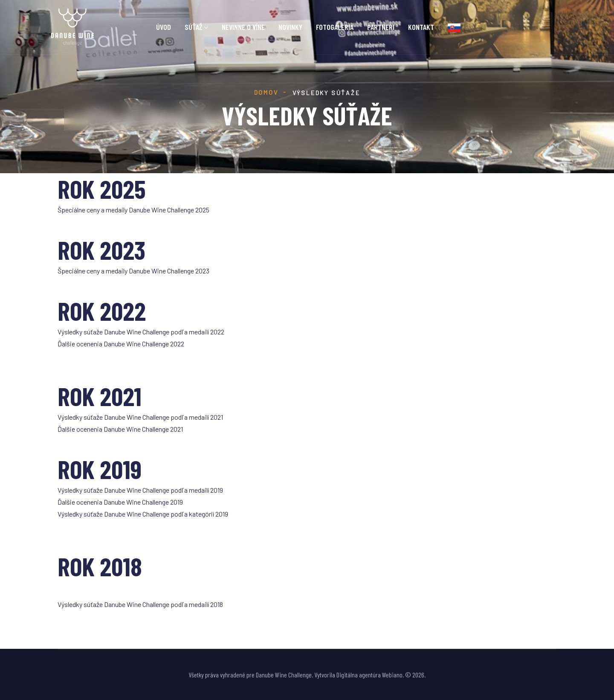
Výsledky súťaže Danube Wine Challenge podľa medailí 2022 (141, 332)
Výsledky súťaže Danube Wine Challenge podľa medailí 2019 (140, 490)
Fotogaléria (335, 27)
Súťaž (193, 27)
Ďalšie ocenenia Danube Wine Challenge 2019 (120, 502)
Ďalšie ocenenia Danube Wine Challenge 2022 (121, 344)
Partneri (381, 27)
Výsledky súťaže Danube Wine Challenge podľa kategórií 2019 (143, 514)
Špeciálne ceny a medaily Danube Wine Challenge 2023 (133, 271)
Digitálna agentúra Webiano (369, 675)
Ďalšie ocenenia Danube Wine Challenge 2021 (120, 429)
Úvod (164, 27)
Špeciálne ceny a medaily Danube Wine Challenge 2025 (133, 210)
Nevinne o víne (243, 27)
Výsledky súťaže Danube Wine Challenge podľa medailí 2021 (140, 417)
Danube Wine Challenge (284, 675)
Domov (266, 92)
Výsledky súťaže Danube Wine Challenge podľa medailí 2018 (140, 604)
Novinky (290, 27)
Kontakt (421, 27)
